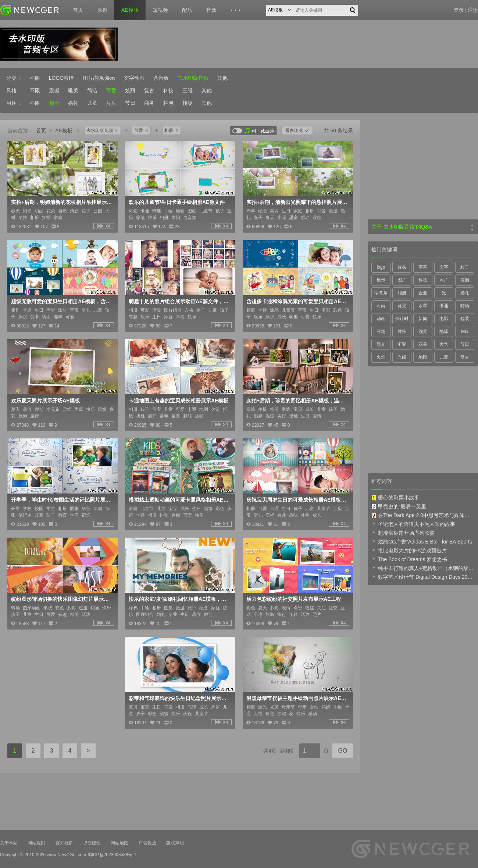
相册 (54, 103)
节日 (130, 103)
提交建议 (92, 843)
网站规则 (36, 843)
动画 (381, 319)
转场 (188, 103)
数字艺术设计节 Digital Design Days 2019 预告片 (423, 577)
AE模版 (130, 10)
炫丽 (130, 90)
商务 (149, 103)
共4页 (270, 751)
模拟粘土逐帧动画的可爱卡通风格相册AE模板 (179, 500)
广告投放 (147, 843)
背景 (402, 306)
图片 (402, 280)
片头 (111, 103)
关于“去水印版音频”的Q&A (402, 227)
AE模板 (64, 130)
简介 (381, 344)
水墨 (423, 306)
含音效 (161, 78)
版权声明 (175, 843)
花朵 (423, 344)
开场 (381, 331)
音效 (211, 10)
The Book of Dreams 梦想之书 (409, 559)
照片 (444, 280)
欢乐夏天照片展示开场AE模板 (45, 401)
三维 (188, 90)
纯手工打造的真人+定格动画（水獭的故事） (423, 568)
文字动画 (134, 78)
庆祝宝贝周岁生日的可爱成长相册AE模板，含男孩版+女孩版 (297, 500)
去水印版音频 (193, 78)
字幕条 (381, 293)
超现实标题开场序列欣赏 (403, 532)
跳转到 (288, 751)
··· (237, 10)
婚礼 (73, 103)
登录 (459, 10)
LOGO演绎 (61, 78)
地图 (423, 357)
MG (465, 331)
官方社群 (64, 843)
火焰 (381, 357)
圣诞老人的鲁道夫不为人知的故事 (413, 524)
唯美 (73, 90)
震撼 (54, 90)
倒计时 (402, 319)
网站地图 (119, 843)
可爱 (111, 90)
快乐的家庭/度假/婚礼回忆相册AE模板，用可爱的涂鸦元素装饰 (179, 599)
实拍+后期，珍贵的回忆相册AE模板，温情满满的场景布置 (297, 401)
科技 (168, 90)
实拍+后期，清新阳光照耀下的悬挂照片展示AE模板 (297, 202)
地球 (444, 331)
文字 (444, 267)
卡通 (444, 306)
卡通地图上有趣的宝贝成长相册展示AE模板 (179, 401)
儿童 (92, 103)
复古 (149, 90)
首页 (78, 10)
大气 (444, 344)
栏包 (168, 103)
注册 (473, 10)
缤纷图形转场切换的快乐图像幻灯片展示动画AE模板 (62, 599)
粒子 (465, 267)
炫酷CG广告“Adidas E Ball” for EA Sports (422, 541)
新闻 (423, 319)
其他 (222, 78)
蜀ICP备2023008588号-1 (112, 855)
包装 (465, 319)
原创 (102, 10)
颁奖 (423, 331)
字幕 (423, 267)
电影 (444, 319)
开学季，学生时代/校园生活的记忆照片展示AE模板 (62, 500)
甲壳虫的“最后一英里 (399, 506)
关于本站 (9, 843)
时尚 (381, 306)
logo (381, 267)
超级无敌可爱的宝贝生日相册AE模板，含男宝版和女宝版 (62, 301)
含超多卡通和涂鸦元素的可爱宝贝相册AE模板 (297, 301)
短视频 (160, 10)
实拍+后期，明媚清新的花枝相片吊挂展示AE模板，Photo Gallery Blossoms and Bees (62, 202)
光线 (402, 357)
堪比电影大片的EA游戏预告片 (409, 550)
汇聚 (402, 344)
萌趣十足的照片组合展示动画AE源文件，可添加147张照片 (179, 301)
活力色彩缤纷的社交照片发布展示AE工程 (294, 599)
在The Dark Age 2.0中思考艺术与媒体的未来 (423, 515)
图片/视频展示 (99, 78)
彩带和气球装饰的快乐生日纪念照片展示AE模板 (179, 698)
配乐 (187, 10)
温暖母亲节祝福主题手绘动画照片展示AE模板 (297, 698)
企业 (423, 293)
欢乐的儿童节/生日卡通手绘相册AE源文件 (177, 202)
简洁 (92, 90)
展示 (381, 280)
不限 (35, 78)
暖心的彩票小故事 (395, 498)
